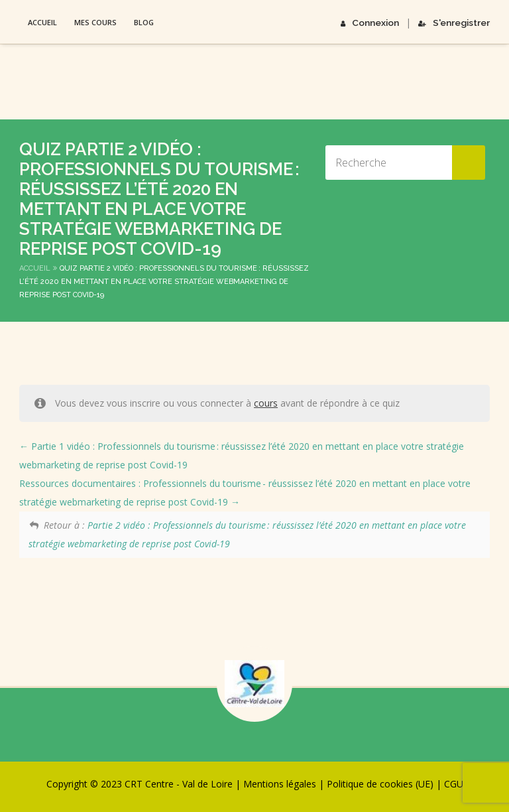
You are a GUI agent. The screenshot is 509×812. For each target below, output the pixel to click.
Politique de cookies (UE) (380, 784)
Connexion (374, 22)
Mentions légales (280, 784)
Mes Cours (95, 22)
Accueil (42, 22)
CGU (454, 784)
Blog (144, 22)
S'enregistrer (455, 22)
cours (266, 403)
